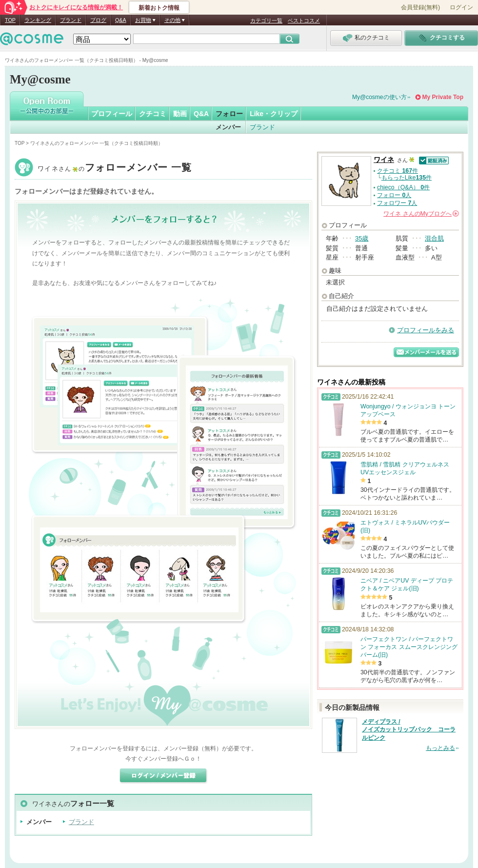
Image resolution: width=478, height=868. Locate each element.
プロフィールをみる (426, 330)
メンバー (228, 127)
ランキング (38, 20)
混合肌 (434, 238)
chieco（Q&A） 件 (403, 187)
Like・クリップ (274, 114)
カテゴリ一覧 (266, 20)
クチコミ (153, 114)
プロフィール (112, 114)
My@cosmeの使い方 (379, 97)
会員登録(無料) (420, 7)
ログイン (461, 7)
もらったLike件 (407, 178)
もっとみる (440, 748)
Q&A (121, 20)
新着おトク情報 (159, 8)
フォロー (229, 114)
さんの (421, 214)
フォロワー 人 (397, 203)
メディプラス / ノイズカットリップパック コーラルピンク (409, 730)
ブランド (71, 20)
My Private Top (443, 97)
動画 (180, 114)
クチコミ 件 (398, 171)
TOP (10, 20)
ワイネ (115, 169)
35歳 (362, 238)
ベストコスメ (304, 20)
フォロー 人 (394, 195)
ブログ (98, 20)
